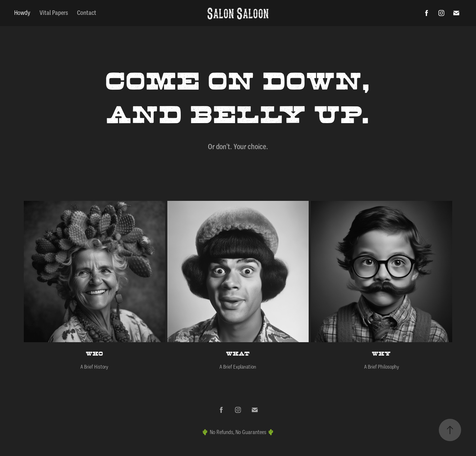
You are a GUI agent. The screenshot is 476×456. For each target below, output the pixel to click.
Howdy (22, 13)
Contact (87, 13)
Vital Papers (54, 13)
